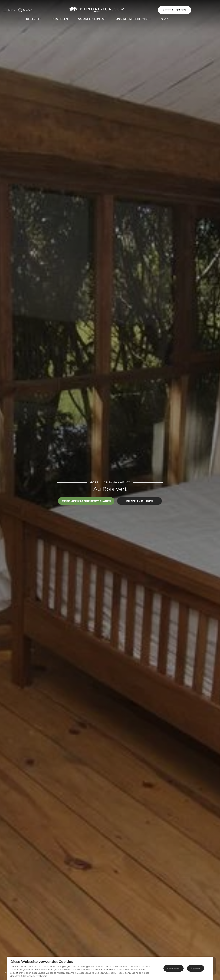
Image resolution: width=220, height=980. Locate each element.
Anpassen (196, 968)
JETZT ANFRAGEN (200, 10)
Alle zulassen (174, 968)
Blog (177, 19)
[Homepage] (6, 973)
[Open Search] (25, 10)
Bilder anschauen (139, 501)
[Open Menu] (9, 10)
